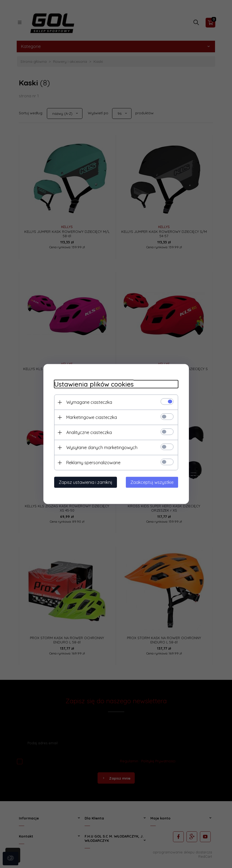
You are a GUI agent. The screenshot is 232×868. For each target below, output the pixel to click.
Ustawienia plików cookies (94, 384)
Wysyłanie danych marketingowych (102, 447)
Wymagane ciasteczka (89, 402)
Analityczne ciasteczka (89, 432)
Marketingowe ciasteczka (92, 417)
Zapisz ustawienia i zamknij (86, 482)
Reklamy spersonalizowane (93, 463)
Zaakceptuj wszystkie (152, 482)
